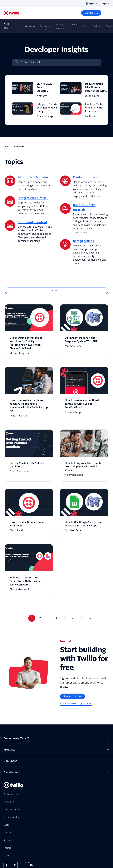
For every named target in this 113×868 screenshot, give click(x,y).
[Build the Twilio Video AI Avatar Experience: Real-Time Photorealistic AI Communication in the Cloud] (81, 110)
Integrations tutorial (33, 198)
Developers (45, 26)
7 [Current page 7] (81, 618)
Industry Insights (60, 26)
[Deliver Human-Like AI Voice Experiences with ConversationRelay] (81, 90)
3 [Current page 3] (48, 618)
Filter (55, 291)
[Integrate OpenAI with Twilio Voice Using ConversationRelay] (32, 110)
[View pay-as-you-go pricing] (76, 704)
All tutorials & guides (33, 177)
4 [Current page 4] (56, 618)
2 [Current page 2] (40, 618)
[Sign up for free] (72, 696)
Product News (73, 26)
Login (106, 4)
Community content (32, 222)
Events (85, 26)
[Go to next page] (89, 618)
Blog (7, 147)
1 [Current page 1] (32, 618)
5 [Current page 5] (65, 618)
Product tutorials (85, 177)
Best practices (83, 241)
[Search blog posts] (60, 62)
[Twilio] (11, 13)
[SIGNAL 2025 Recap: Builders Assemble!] (32, 90)
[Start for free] (91, 13)
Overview (30, 26)
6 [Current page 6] (73, 618)
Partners (97, 26)
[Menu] (106, 13)
